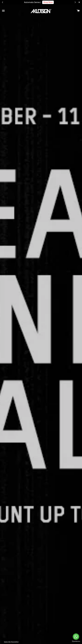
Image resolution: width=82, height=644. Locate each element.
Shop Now (48, 2)
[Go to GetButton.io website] (76, 641)
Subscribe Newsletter (11, 642)
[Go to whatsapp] (76, 637)
